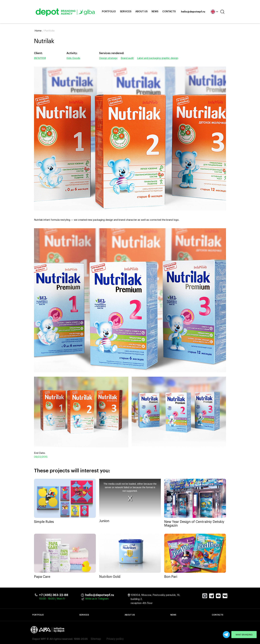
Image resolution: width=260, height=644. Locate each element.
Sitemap (96, 639)
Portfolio (109, 12)
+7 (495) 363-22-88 (54, 595)
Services (126, 12)
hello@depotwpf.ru (193, 12)
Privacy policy (115, 639)
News (155, 12)
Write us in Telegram (97, 599)
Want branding (244, 635)
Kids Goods (73, 58)
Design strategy (108, 58)
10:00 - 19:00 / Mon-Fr (52, 599)
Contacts (169, 12)
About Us (141, 12)
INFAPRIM (40, 58)
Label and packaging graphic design (158, 58)
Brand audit (127, 58)
